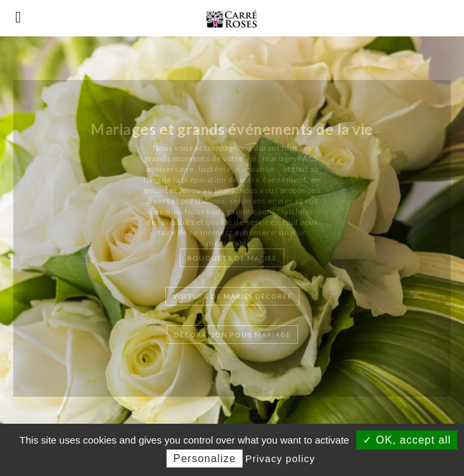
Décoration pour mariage (232, 335)
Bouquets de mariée (232, 258)
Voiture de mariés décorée (232, 296)
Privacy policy (280, 458)
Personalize (205, 458)
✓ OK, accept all (407, 440)
